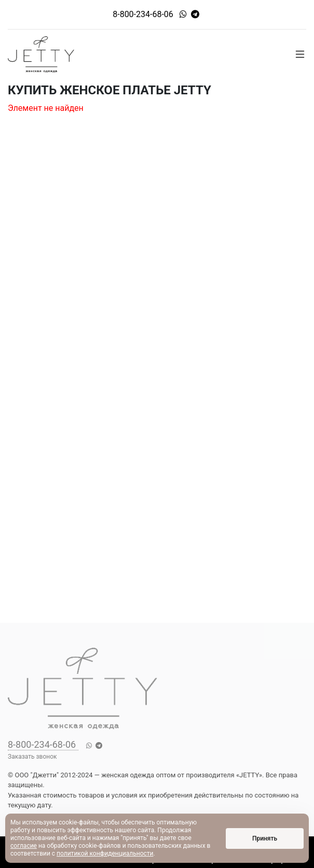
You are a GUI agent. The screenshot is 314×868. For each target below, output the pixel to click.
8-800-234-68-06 (143, 14)
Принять (265, 838)
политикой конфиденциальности (105, 853)
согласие (24, 846)
